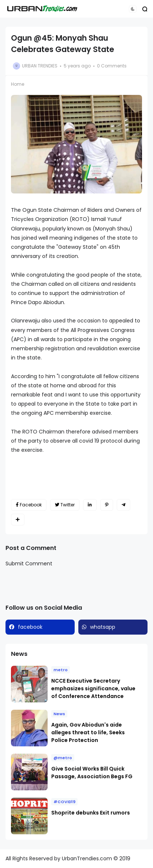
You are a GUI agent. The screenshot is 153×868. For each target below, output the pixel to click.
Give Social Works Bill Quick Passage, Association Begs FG (92, 773)
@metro (63, 758)
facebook (30, 627)
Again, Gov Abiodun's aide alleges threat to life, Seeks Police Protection (88, 732)
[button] (133, 9)
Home (18, 84)
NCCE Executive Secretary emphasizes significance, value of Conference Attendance (93, 688)
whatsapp (103, 627)
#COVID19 (64, 802)
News (59, 714)
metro (61, 670)
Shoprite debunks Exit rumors (91, 813)
